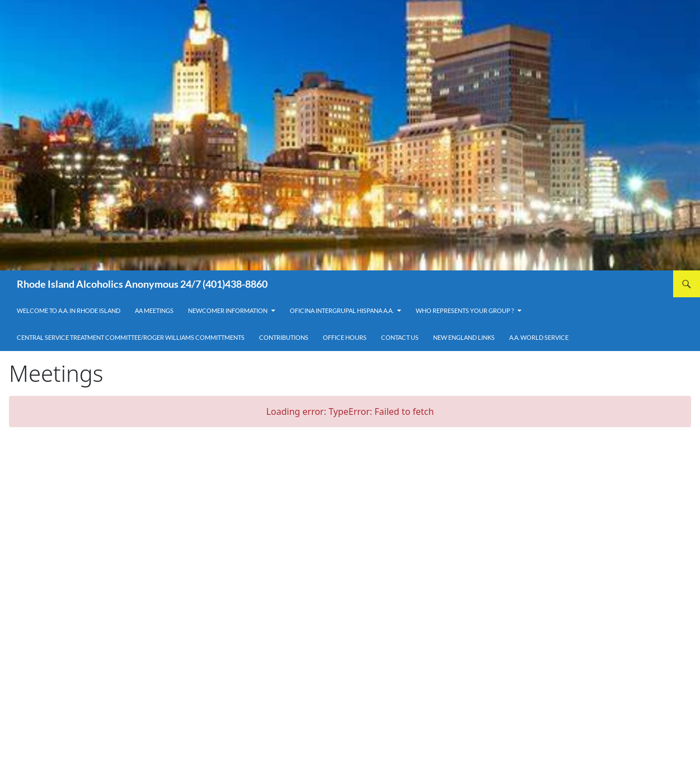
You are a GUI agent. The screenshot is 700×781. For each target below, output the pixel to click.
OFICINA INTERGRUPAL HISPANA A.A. (342, 310)
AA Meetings (154, 310)
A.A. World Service (539, 337)
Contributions (284, 337)
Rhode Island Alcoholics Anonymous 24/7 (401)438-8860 (142, 284)
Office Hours (345, 337)
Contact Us (400, 337)
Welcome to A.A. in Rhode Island (69, 310)
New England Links (464, 337)
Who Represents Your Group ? (465, 310)
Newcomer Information (228, 310)
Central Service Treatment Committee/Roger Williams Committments (131, 337)
